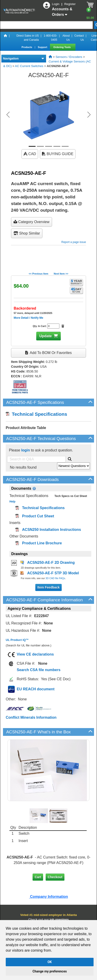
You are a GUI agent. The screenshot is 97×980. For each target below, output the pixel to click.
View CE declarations (35, 654)
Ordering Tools (62, 47)
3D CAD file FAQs (55, 578)
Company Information (49, 897)
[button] (8, 115)
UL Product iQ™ (17, 640)
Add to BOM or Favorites (48, 353)
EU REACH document (36, 689)
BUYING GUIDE (58, 154)
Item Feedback (48, 587)
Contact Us (79, 38)
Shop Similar (27, 233)
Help (12, 502)
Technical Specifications (36, 414)
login (25, 450)
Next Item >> (61, 274)
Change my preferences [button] (50, 971)
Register (70, 4)
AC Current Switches (29, 66)
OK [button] (50, 962)
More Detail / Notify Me (29, 318)
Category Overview (32, 222)
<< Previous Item (38, 274)
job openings (59, 919)
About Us (66, 38)
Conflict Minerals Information (31, 717)
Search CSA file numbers (39, 670)
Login (56, 4)
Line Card (94, 38)
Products (27, 47)
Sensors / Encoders (69, 57)
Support (43, 47)
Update (45, 336)
